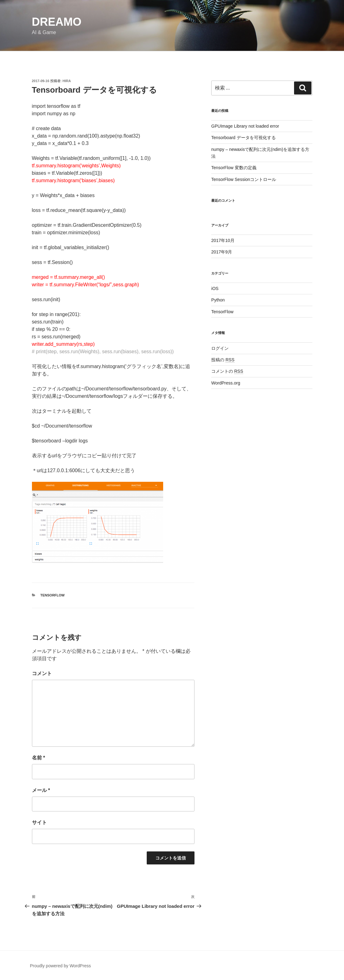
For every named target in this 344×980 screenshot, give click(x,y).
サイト (39, 822)
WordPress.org (226, 383)
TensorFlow (52, 595)
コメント (42, 673)
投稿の (223, 360)
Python (218, 300)
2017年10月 (223, 240)
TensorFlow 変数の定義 (234, 168)
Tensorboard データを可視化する (243, 138)
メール (41, 790)
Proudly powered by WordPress (61, 966)
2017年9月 (222, 252)
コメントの (227, 371)
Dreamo (57, 22)
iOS (215, 288)
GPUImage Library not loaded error (245, 126)
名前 (39, 758)
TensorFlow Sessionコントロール (244, 179)
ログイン (220, 348)
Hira (67, 81)
